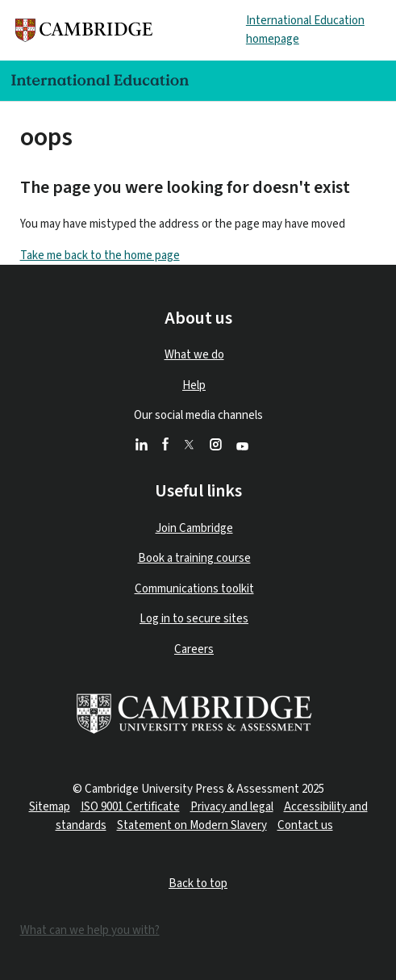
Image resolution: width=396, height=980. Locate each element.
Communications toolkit (194, 589)
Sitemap (50, 807)
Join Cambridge (194, 528)
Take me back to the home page (100, 255)
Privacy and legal (232, 807)
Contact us (305, 825)
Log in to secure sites (194, 619)
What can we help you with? (90, 930)
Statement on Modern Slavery (192, 825)
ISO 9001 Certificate (130, 807)
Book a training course (194, 558)
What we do (194, 355)
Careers (194, 649)
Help (194, 385)
